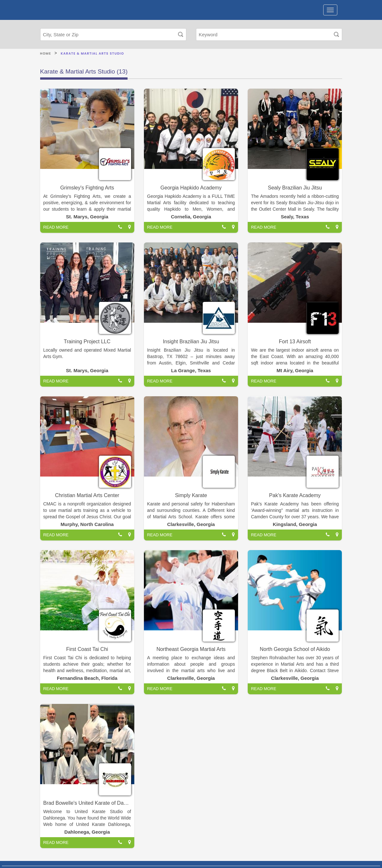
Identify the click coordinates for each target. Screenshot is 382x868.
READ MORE (56, 227)
